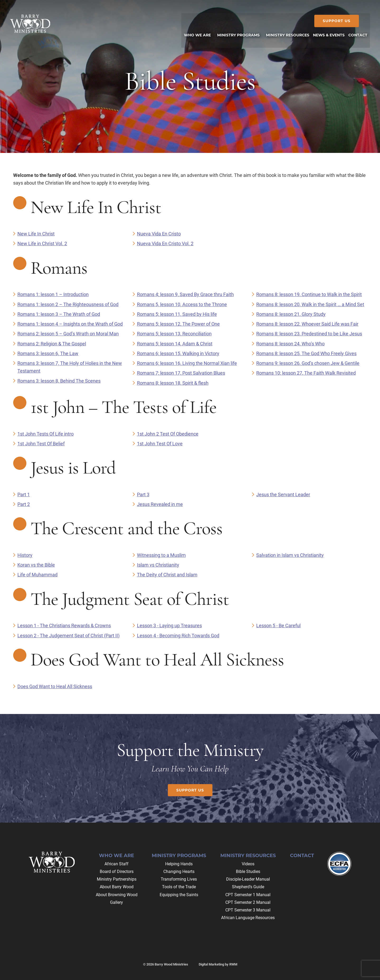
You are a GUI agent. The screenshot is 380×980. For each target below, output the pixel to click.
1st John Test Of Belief (41, 444)
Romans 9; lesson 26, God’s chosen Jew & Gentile (308, 363)
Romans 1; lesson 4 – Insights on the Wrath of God (70, 324)
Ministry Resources (248, 856)
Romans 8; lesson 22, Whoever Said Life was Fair (307, 324)
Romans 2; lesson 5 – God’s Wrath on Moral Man (68, 334)
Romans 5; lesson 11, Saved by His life (177, 314)
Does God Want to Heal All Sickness (55, 686)
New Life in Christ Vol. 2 (42, 243)
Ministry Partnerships (117, 879)
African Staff (117, 864)
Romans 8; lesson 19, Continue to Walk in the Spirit (309, 294)
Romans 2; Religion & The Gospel (52, 344)
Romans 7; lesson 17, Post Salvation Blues (181, 373)
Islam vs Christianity (158, 565)
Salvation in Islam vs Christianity (290, 555)
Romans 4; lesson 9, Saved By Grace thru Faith (185, 294)
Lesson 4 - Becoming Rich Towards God (178, 636)
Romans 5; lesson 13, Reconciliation (174, 334)
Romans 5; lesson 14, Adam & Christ (175, 344)
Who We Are (117, 856)
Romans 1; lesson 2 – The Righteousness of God (68, 304)
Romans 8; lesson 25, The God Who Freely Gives (306, 353)
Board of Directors (117, 872)
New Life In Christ (36, 234)
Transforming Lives (179, 879)
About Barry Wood (117, 887)
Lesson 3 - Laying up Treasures (169, 626)
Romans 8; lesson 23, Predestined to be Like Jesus (309, 334)
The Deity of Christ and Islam (167, 575)
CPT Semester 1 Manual (248, 895)
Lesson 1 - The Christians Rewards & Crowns (64, 626)
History (25, 555)
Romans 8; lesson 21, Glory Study (291, 314)
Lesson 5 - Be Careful (278, 626)
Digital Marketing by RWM (218, 964)
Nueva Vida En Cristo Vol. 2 (165, 243)
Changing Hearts (179, 872)
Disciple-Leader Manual (248, 879)
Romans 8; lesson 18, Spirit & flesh (173, 383)
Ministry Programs (179, 856)
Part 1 (24, 494)
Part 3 (143, 494)
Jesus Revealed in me (160, 504)
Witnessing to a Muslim (161, 555)
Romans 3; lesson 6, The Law (48, 353)
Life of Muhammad (37, 575)
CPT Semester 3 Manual (248, 910)
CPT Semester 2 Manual (248, 902)
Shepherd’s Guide (248, 887)
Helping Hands (179, 864)
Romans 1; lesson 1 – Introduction (53, 294)
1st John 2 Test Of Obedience (168, 434)
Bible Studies (248, 872)
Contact (302, 856)
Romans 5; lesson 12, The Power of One (178, 324)
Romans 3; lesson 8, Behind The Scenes (59, 381)
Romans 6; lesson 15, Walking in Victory (178, 353)
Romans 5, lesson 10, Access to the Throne (182, 304)
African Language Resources (248, 918)
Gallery (117, 902)
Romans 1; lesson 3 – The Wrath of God (59, 314)
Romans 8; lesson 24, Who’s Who (290, 344)
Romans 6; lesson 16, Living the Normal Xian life (187, 363)
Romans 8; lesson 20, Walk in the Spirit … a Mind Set (310, 304)
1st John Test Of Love (160, 444)
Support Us (333, 21)
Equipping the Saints (179, 895)
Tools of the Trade (179, 887)
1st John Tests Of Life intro (46, 434)
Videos (248, 864)
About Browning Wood (117, 895)
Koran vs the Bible (36, 565)
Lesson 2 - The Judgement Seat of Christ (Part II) (68, 636)
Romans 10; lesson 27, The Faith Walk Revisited (306, 373)
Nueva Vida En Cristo (159, 234)
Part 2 (24, 504)
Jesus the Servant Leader (283, 494)
